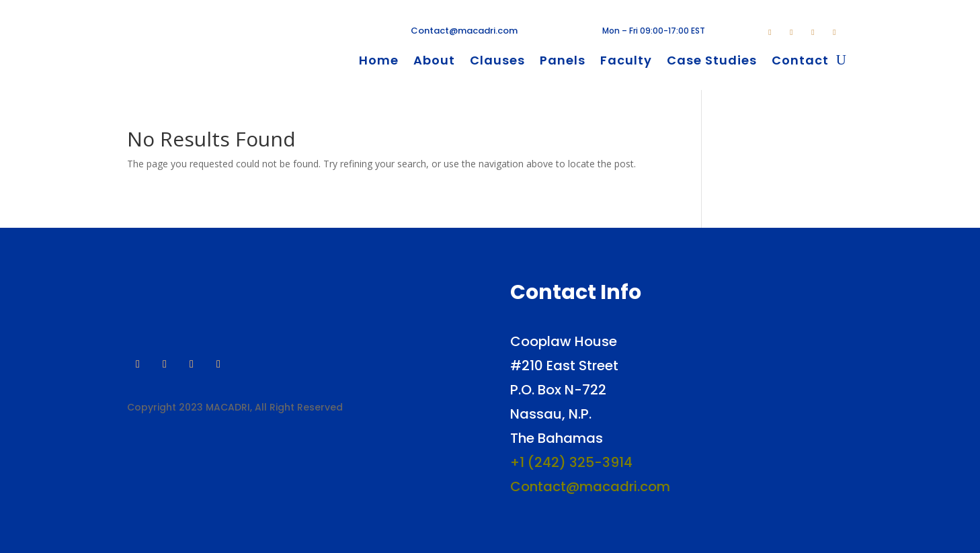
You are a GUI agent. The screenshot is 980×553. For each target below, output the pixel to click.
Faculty (626, 62)
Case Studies (712, 62)
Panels (563, 62)
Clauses (497, 62)
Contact (800, 62)
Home (379, 62)
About (434, 62)
